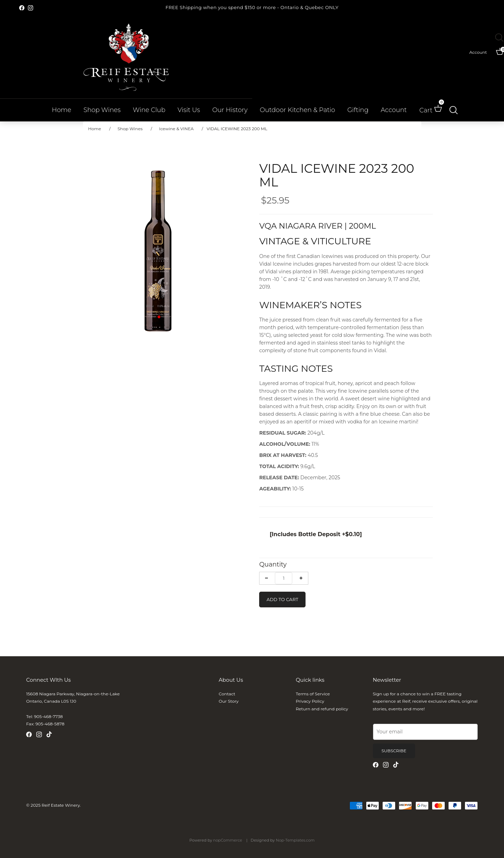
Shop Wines (102, 110)
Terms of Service (313, 694)
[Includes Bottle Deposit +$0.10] (316, 534)
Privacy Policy (310, 701)
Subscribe (394, 751)
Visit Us (189, 110)
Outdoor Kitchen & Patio (298, 110)
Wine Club (149, 110)
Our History (230, 110)
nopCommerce (228, 840)
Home (62, 110)
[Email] (425, 732)
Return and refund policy (322, 709)
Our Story (229, 701)
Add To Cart (282, 599)
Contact (227, 694)
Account (394, 110)
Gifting (358, 110)
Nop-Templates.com (295, 840)
